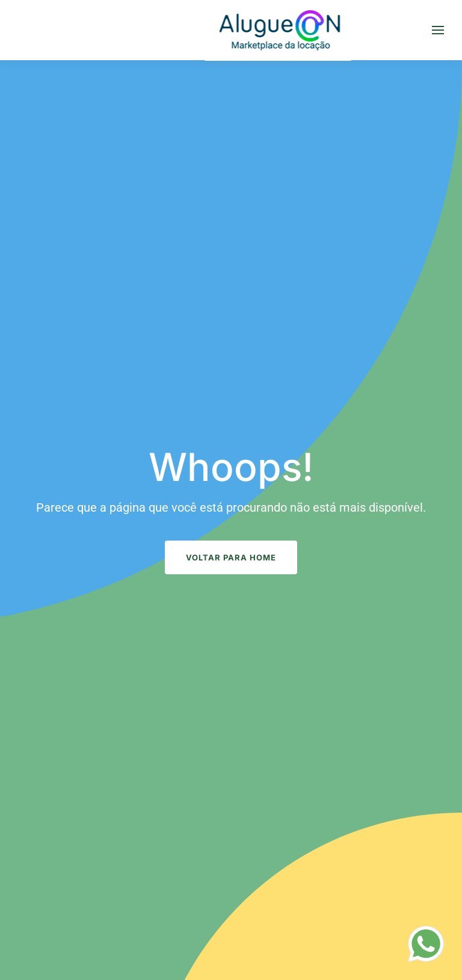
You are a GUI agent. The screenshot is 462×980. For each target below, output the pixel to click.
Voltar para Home (231, 557)
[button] (438, 30)
